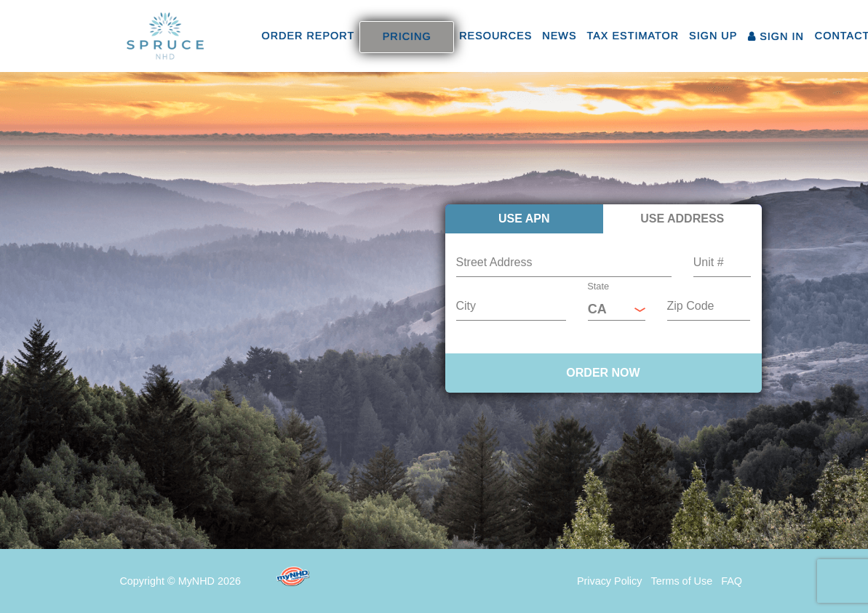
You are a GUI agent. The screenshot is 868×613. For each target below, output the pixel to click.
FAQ (732, 581)
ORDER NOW (603, 373)
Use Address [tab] (682, 219)
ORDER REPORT (308, 36)
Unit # (709, 262)
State (598, 287)
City (466, 306)
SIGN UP (713, 36)
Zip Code (691, 306)
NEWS (559, 36)
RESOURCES (495, 36)
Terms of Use (681, 581)
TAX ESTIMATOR (633, 36)
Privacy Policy (610, 581)
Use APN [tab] (524, 219)
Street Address (494, 262)
